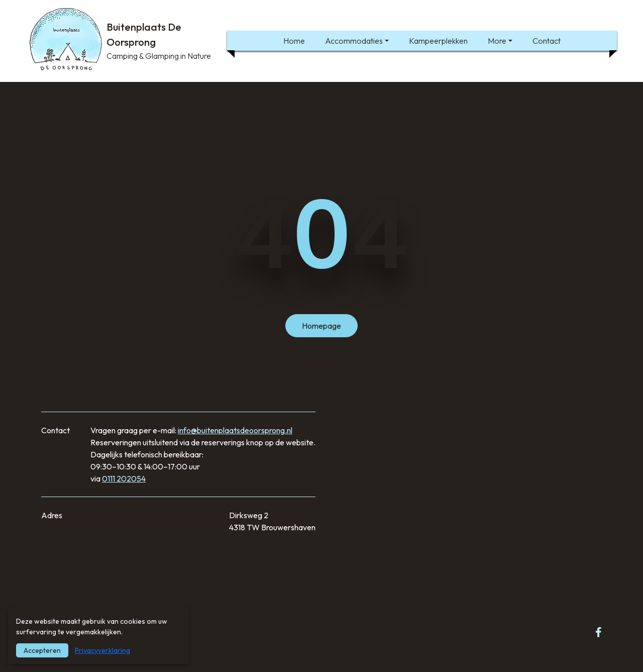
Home (294, 41)
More (497, 41)
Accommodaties (354, 41)
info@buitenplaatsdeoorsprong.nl (235, 430)
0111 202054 (124, 478)
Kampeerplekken (438, 41)
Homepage (321, 326)
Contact (547, 41)
